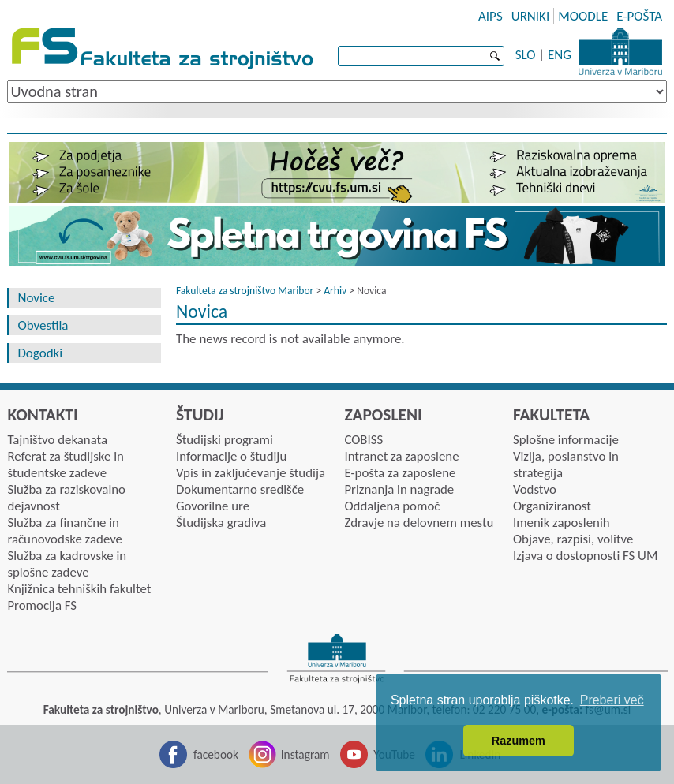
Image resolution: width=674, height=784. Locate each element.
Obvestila (43, 325)
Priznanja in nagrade (399, 489)
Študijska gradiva (221, 523)
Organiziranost (552, 506)
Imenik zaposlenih (562, 523)
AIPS (491, 16)
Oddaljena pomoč (392, 506)
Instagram (305, 754)
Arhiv (335, 291)
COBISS (363, 440)
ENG (560, 55)
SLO (526, 55)
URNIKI (531, 16)
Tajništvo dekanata (57, 440)
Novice (36, 298)
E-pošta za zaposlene (400, 473)
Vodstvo (535, 489)
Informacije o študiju (231, 456)
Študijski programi (225, 440)
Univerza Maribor (620, 51)
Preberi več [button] (612, 700)
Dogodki (40, 353)
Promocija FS (42, 605)
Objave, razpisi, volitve (573, 539)
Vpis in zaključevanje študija (251, 473)
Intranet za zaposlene (401, 456)
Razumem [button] (519, 741)
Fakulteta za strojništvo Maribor (245, 291)
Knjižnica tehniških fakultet (79, 589)
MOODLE (583, 16)
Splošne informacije (566, 440)
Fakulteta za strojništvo (164, 49)
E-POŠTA (639, 16)
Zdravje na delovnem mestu (419, 523)
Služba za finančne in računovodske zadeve (65, 531)
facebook (216, 754)
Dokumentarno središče (240, 489)
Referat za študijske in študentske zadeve (65, 465)
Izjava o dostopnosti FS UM (585, 556)
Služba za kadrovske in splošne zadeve (67, 564)
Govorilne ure (213, 506)
